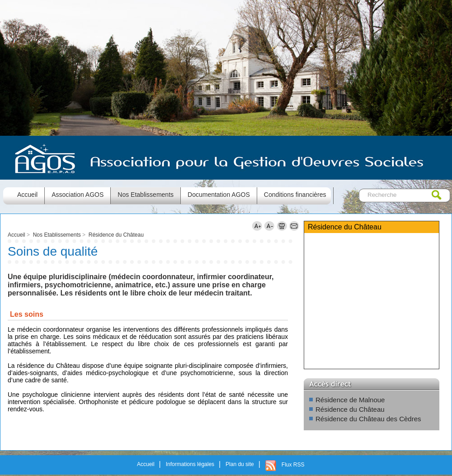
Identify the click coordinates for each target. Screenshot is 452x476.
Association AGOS (78, 195)
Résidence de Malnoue (350, 400)
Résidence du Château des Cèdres (368, 419)
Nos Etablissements (146, 195)
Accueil (16, 235)
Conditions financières (295, 195)
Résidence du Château (116, 235)
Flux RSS (293, 465)
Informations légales (190, 464)
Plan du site (240, 464)
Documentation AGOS (219, 195)
